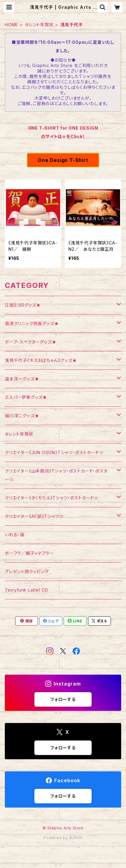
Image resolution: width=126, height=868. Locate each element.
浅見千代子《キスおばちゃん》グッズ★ (41, 360)
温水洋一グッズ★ (22, 379)
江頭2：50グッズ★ (23, 305)
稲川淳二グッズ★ (22, 416)
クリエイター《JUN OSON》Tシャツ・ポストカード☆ (54, 452)
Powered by (63, 838)
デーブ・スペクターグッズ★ (30, 342)
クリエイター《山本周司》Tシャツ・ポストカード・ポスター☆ (56, 475)
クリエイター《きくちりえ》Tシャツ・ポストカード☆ (52, 498)
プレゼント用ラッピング (27, 571)
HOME (11, 25)
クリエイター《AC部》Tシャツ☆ (34, 516)
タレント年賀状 (39, 25)
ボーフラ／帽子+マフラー (29, 553)
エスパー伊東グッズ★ (26, 397)
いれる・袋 (15, 535)
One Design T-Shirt (63, 160)
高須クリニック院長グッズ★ (32, 323)
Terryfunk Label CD (26, 590)
